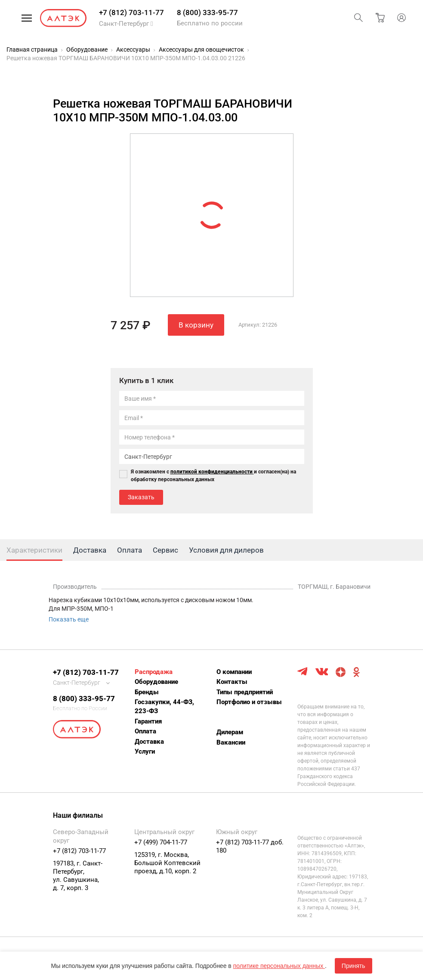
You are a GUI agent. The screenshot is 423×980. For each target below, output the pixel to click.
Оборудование (156, 682)
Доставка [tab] (90, 550)
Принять (354, 966)
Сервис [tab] (165, 550)
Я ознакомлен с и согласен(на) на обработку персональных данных (213, 475)
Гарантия (148, 721)
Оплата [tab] (130, 550)
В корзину (196, 325)
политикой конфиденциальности (212, 472)
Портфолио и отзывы (249, 702)
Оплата (145, 731)
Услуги (145, 751)
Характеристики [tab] (34, 550)
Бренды (147, 692)
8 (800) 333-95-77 (207, 12)
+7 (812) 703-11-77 (131, 12)
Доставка (149, 742)
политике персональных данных (279, 966)
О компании (234, 672)
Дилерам (230, 732)
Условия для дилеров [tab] (226, 550)
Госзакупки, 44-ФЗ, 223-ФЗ (164, 706)
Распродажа (154, 672)
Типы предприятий (245, 692)
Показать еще (69, 619)
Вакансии (231, 742)
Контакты (232, 682)
